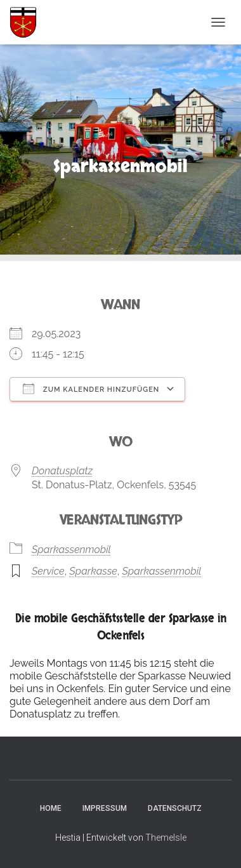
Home (51, 808)
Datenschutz (175, 808)
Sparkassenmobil (71, 550)
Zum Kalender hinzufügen (91, 389)
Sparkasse (93, 571)
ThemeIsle (166, 838)
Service (48, 571)
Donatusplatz (62, 471)
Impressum (105, 808)
